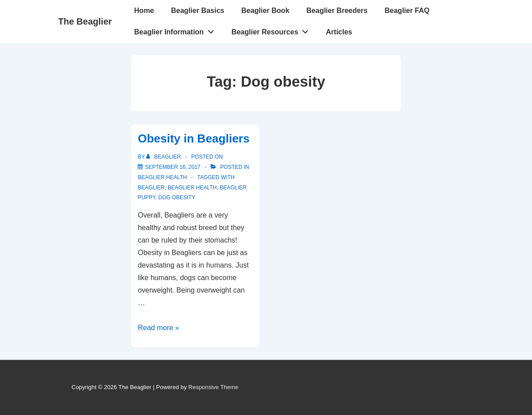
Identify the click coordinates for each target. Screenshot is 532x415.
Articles (339, 32)
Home (144, 10)
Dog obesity (177, 197)
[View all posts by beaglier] (164, 157)
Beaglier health (162, 177)
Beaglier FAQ (407, 10)
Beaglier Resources (272, 30)
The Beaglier (85, 21)
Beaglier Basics (198, 10)
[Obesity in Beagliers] (173, 167)
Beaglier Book (266, 10)
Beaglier (151, 188)
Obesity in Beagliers (194, 138)
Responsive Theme (213, 387)
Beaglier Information (176, 30)
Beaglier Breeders (337, 10)
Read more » (158, 328)
